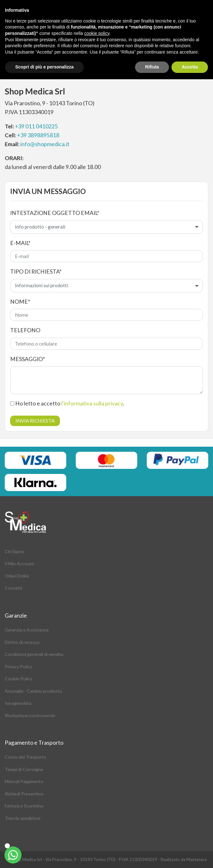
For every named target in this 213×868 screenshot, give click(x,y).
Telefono (25, 330)
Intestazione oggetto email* (55, 213)
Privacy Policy (18, 667)
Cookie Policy (19, 679)
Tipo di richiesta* (36, 272)
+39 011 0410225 (36, 126)
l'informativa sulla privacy (92, 403)
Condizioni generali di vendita (34, 654)
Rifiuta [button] (152, 67)
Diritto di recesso (22, 642)
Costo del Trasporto (26, 757)
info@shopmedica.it (45, 144)
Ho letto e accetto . (67, 403)
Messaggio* (28, 359)
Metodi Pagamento (24, 781)
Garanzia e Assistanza (27, 630)
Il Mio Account (19, 564)
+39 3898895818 (38, 135)
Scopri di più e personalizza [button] (44, 67)
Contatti (13, 588)
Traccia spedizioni (23, 818)
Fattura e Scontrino (24, 806)
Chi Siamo (15, 551)
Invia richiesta (35, 421)
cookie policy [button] (97, 33)
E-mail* (20, 243)
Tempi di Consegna (24, 769)
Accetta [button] (190, 67)
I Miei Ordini (17, 576)
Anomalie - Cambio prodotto (33, 691)
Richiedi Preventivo (24, 794)
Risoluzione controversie (30, 715)
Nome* (20, 302)
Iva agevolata (18, 703)
